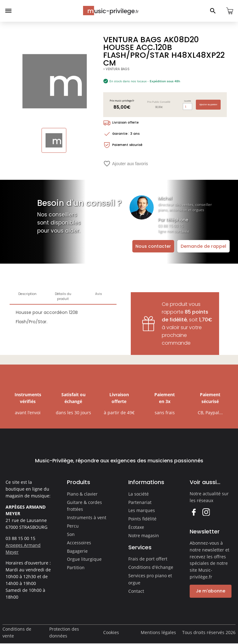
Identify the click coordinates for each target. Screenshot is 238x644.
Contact (136, 591)
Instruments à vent (87, 517)
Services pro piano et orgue (150, 579)
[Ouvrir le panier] (230, 11)
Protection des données (64, 632)
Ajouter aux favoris (126, 164)
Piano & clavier (82, 494)
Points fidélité (142, 519)
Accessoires (79, 543)
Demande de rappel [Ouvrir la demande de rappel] (203, 246)
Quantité (187, 101)
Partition (76, 567)
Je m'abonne (211, 591)
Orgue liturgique (84, 559)
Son (71, 534)
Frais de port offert (148, 559)
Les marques (142, 510)
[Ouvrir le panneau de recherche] (213, 11)
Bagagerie (77, 551)
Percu (73, 526)
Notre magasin (144, 535)
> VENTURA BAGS (116, 69)
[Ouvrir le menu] (8, 11)
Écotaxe (136, 527)
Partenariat (140, 502)
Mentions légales (158, 632)
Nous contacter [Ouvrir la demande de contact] (153, 246)
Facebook (194, 512)
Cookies (111, 632)
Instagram (206, 512)
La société (139, 494)
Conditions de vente (17, 632)
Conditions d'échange (151, 567)
